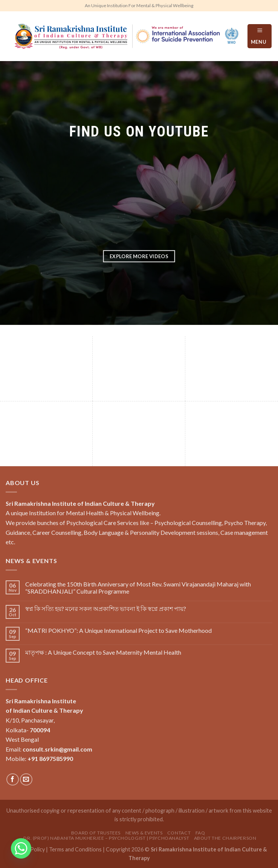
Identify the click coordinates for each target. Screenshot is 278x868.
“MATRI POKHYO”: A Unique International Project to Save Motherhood (118, 630)
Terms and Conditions (75, 849)
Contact (179, 833)
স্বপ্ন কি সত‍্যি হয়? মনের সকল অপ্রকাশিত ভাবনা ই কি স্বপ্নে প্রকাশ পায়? (106, 609)
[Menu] (260, 36)
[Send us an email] (26, 780)
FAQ (200, 833)
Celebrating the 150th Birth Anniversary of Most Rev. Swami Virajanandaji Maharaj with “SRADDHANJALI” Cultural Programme (138, 588)
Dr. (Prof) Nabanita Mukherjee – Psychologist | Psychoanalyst (106, 838)
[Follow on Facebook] (13, 780)
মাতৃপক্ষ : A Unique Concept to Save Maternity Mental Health (103, 652)
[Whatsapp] (21, 848)
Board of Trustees (96, 833)
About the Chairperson (225, 838)
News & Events (144, 833)
